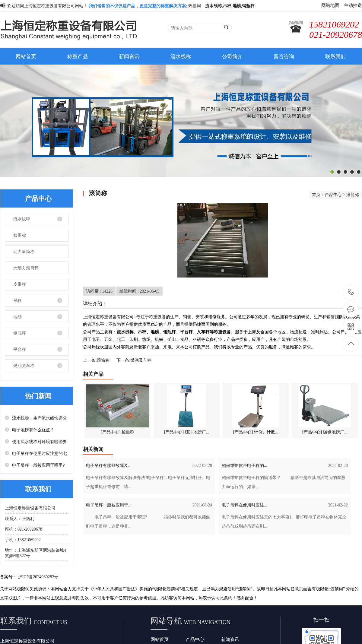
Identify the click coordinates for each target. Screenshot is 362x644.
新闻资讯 (129, 56)
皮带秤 (20, 284)
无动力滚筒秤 (26, 268)
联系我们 (335, 56)
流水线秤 (22, 219)
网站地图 (330, 5)
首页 (316, 195)
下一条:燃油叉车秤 (134, 360)
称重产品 (78, 56)
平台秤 (20, 349)
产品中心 (195, 639)
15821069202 (351, 292)
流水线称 (181, 56)
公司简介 (232, 56)
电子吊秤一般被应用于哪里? (38, 465)
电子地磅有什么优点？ (33, 430)
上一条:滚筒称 (96, 360)
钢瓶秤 (20, 333)
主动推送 (353, 5)
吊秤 (17, 300)
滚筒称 (353, 195)
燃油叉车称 (24, 366)
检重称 (20, 235)
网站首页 (26, 56)
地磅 (17, 317)
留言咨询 (284, 56)
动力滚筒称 (24, 252)
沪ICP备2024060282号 (38, 577)
